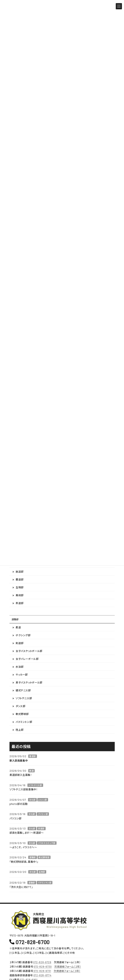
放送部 (20, 572)
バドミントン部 (24, 722)
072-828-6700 (33, 942)
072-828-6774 (42, 975)
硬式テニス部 (23, 690)
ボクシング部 (23, 635)
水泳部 (20, 667)
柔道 (18, 627)
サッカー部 (22, 675)
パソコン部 (43, 814)
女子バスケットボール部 (29, 651)
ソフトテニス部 (24, 698)
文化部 (32, 800)
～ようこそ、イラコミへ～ (23, 847)
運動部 (15, 620)
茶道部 (20, 603)
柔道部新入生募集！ (21, 775)
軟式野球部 (22, 714)
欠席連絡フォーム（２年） (68, 967)
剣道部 (20, 643)
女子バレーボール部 (27, 659)
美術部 (20, 595)
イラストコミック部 (47, 843)
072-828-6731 (42, 971)
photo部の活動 (19, 804)
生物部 (20, 588)
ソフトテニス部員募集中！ (23, 789)
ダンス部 (20, 706)
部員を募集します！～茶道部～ (27, 833)
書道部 (20, 580)
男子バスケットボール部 (29, 683)
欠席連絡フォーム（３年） (67, 971)
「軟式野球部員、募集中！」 (24, 862)
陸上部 (20, 730)
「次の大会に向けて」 (21, 887)
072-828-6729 (42, 962)
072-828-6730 (43, 967)
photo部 (43, 800)
